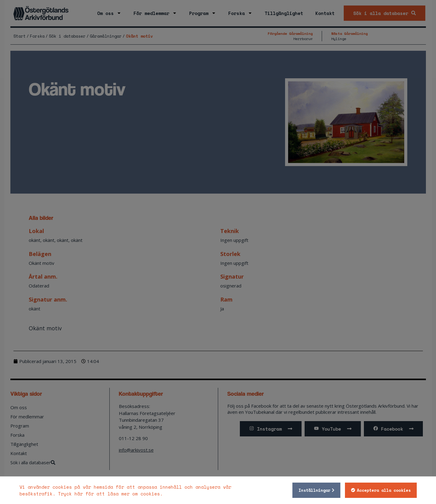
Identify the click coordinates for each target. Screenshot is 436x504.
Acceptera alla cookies (384, 490)
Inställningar (314, 490)
